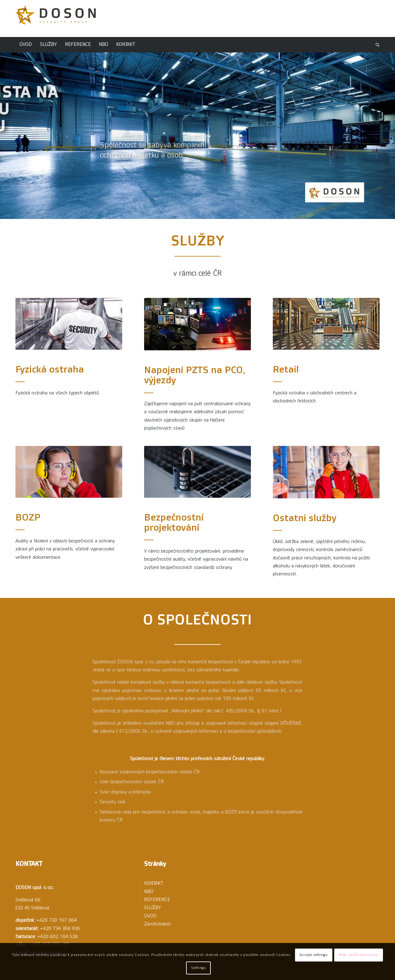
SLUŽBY (153, 908)
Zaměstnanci (157, 924)
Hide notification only (359, 955)
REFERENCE (157, 900)
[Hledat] (376, 45)
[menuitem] (26, 45)
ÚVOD (150, 916)
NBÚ (149, 892)
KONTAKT (154, 883)
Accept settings (314, 955)
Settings (199, 968)
